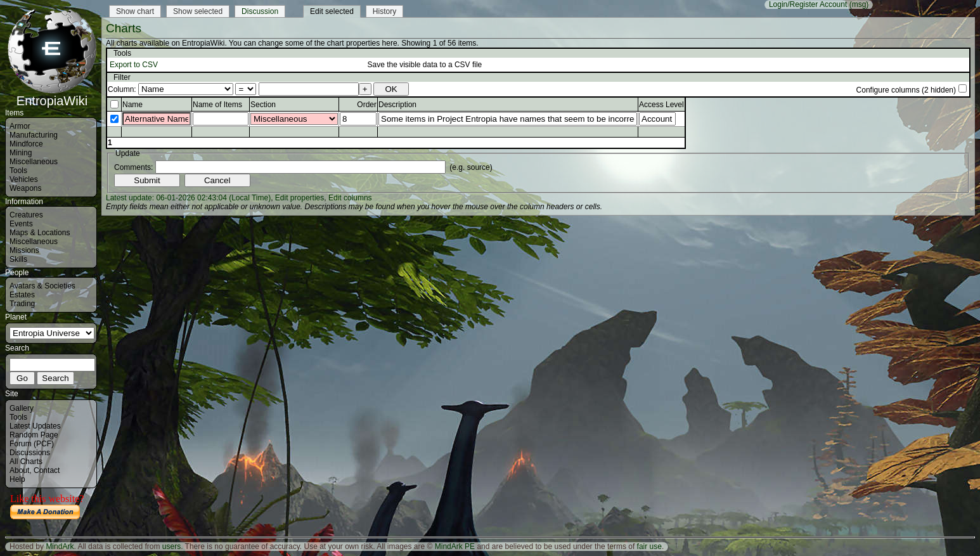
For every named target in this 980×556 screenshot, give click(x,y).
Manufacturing (34, 135)
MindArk (60, 546)
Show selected (198, 11)
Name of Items (217, 105)
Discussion (260, 11)
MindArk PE (455, 546)
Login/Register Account (808, 4)
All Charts (26, 462)
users (171, 546)
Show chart (135, 11)
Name (132, 105)
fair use (649, 546)
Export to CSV (134, 65)
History (384, 11)
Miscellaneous (34, 162)
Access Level (661, 105)
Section (263, 105)
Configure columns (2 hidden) (906, 90)
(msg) (859, 4)
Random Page (34, 435)
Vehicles (24, 179)
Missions (24, 250)
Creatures (26, 215)
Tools (18, 171)
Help (17, 479)
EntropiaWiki (52, 95)
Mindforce (26, 144)
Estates (22, 295)
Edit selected (332, 11)
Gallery (22, 408)
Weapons (25, 188)
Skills (18, 259)
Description (397, 105)
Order (367, 105)
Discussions (30, 453)
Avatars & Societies (42, 286)
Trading (22, 304)
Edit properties (300, 198)
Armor (20, 126)
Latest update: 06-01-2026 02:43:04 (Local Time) (188, 198)
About (19, 470)
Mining (21, 153)
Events (21, 224)
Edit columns (350, 198)
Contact (47, 470)
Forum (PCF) (32, 444)
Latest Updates (35, 426)
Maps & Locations (40, 233)
